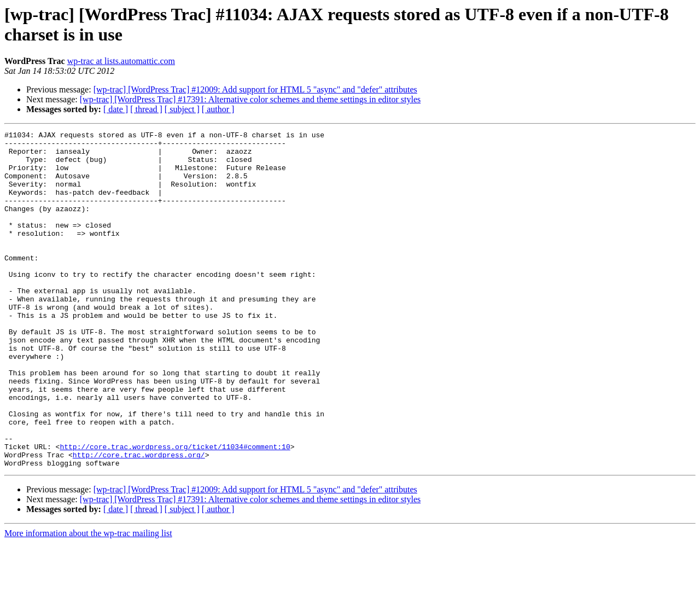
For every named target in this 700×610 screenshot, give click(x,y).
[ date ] (116, 109)
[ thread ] (146, 109)
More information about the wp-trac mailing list (88, 600)
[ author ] (218, 109)
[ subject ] (182, 109)
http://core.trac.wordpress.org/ (139, 520)
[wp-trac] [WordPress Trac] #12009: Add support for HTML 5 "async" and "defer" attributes (255, 89)
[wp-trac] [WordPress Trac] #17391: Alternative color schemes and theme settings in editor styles (250, 99)
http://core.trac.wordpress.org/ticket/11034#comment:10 (175, 510)
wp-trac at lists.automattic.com (121, 61)
